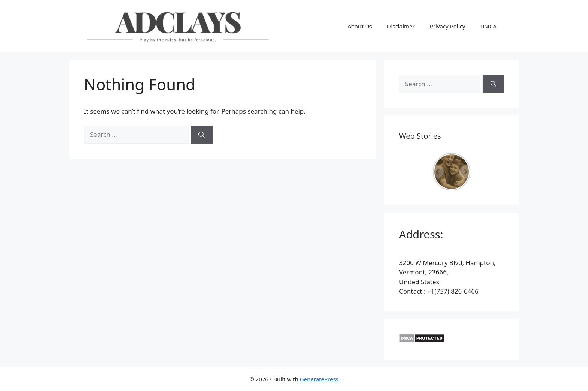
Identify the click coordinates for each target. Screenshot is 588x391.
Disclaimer (401, 26)
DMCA (488, 26)
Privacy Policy (448, 26)
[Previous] (437, 172)
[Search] (202, 135)
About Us (360, 26)
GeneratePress (319, 379)
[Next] (466, 172)
